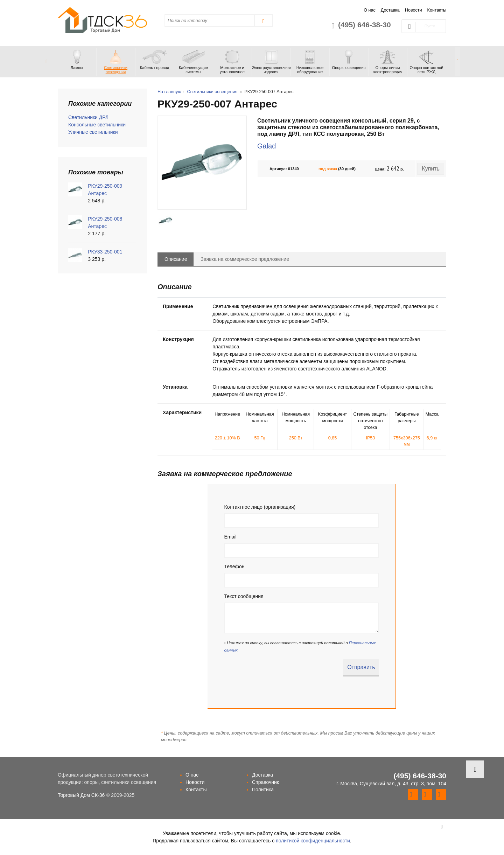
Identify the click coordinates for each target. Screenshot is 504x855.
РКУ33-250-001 (105, 252)
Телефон (234, 566)
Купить (431, 169)
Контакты (437, 10)
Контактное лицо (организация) (260, 507)
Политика (263, 790)
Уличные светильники (93, 132)
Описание (176, 259)
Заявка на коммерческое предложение (245, 259)
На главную (169, 92)
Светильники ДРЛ (88, 117)
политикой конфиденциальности (313, 841)
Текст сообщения (244, 596)
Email (230, 537)
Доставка (390, 10)
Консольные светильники (97, 125)
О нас (370, 10)
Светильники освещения (212, 92)
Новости (414, 10)
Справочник (265, 782)
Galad (267, 146)
